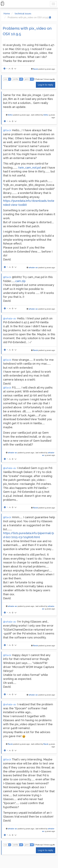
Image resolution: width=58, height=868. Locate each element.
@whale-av (10, 319)
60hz (10, 115)
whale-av (33, 268)
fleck (35, 69)
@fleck (7, 130)
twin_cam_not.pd (29, 168)
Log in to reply (46, 85)
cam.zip (20, 281)
